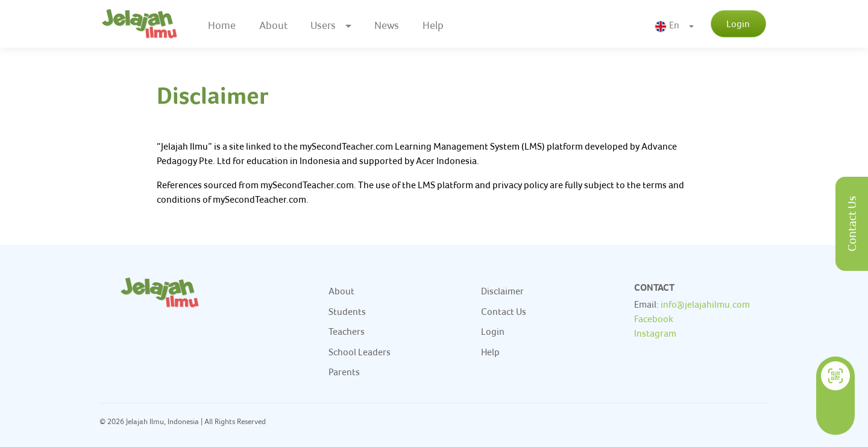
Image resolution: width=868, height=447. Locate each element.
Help (433, 25)
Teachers (347, 331)
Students (347, 311)
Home (222, 25)
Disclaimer (502, 291)
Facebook (654, 319)
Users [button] (323, 25)
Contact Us (852, 224)
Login (738, 24)
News (387, 25)
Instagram (655, 333)
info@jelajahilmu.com (705, 304)
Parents (344, 372)
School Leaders (360, 352)
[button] (674, 25)
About (273, 25)
